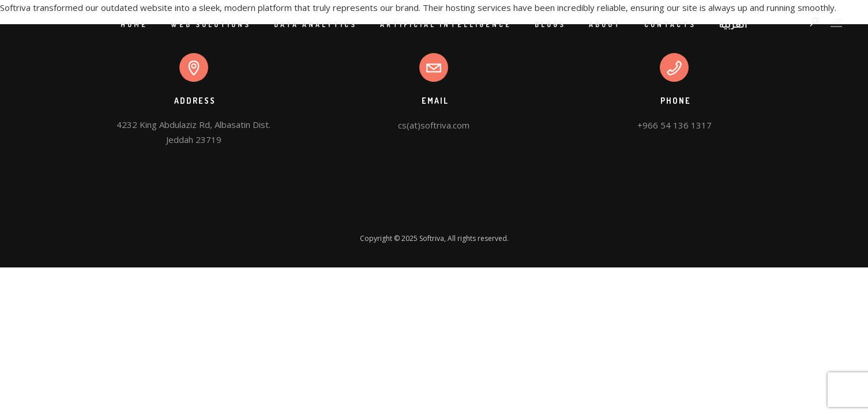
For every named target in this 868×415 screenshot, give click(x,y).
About (605, 24)
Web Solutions (211, 24)
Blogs (550, 24)
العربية (733, 27)
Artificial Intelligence (446, 24)
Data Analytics (315, 24)
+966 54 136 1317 (675, 125)
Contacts (670, 24)
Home (134, 24)
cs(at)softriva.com (434, 125)
